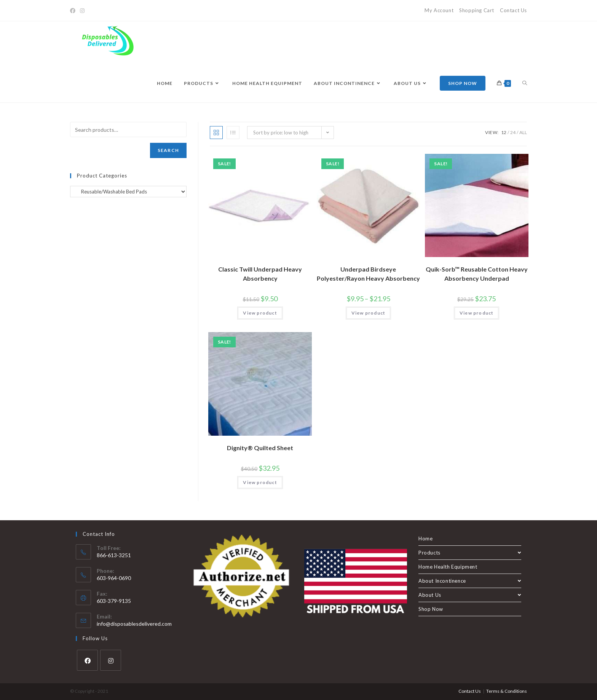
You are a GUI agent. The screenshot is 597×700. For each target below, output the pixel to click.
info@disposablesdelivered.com (134, 624)
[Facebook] (74, 11)
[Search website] (525, 83)
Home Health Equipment (448, 567)
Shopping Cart (477, 10)
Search (168, 150)
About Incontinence (470, 581)
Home (425, 539)
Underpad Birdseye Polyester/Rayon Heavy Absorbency (368, 274)
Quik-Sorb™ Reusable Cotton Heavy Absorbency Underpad (477, 274)
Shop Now (431, 609)
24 (513, 132)
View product (260, 313)
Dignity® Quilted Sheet (260, 448)
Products (470, 553)
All (523, 132)
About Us (470, 595)
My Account (439, 10)
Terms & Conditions (507, 691)
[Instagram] (82, 11)
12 (504, 132)
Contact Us (513, 10)
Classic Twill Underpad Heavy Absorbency (260, 274)
